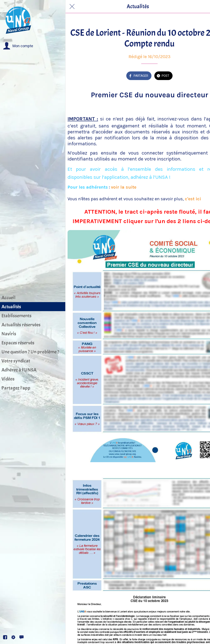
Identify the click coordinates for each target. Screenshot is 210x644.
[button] (18, 46)
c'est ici (193, 199)
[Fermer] (72, 7)
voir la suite (124, 187)
